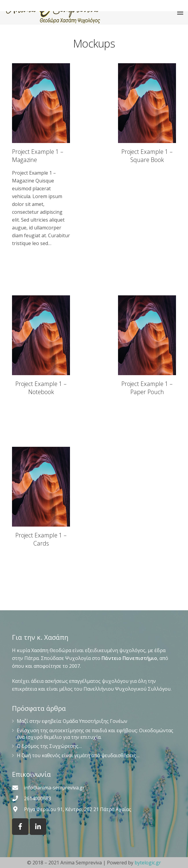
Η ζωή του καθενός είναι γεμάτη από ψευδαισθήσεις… (78, 755)
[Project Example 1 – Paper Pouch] (147, 347)
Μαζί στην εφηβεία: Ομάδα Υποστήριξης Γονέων (72, 721)
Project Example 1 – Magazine (38, 156)
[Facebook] (20, 827)
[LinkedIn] (38, 827)
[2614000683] (18, 798)
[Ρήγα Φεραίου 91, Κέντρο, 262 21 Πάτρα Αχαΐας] (18, 809)
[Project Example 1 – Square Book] (147, 155)
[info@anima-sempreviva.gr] (18, 787)
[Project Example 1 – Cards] (41, 498)
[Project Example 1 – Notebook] (41, 347)
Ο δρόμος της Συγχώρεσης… (49, 746)
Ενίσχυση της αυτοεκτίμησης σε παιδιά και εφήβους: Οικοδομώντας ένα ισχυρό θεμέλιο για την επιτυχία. (95, 734)
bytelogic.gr (148, 863)
